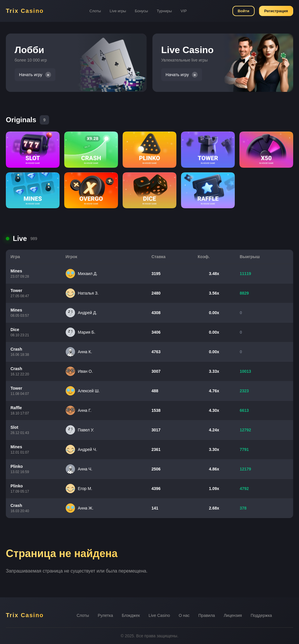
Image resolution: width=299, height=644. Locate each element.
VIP (184, 11)
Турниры (164, 11)
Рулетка (105, 615)
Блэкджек (131, 615)
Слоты (95, 11)
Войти (244, 11)
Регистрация (276, 11)
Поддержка (261, 615)
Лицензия (233, 615)
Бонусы (141, 11)
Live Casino (159, 615)
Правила (207, 615)
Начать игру (31, 75)
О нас (184, 615)
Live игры (118, 11)
